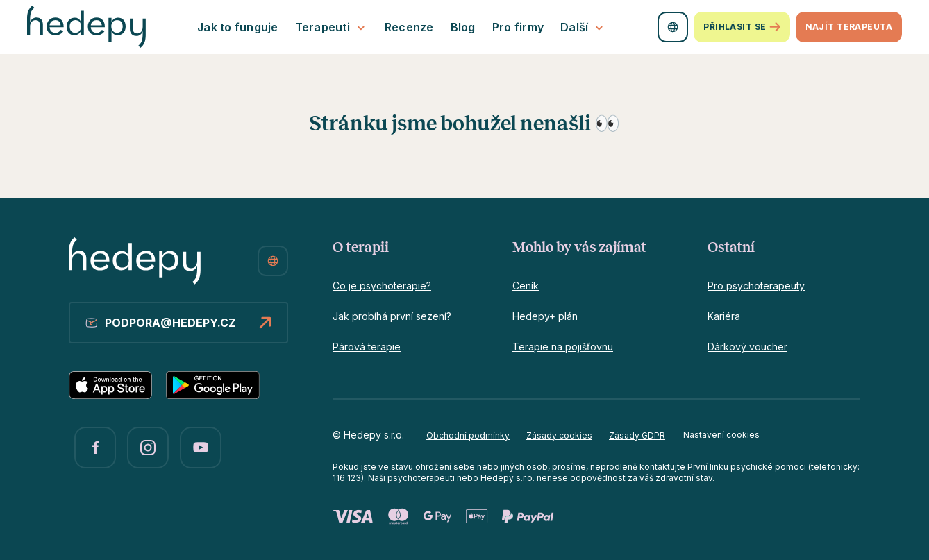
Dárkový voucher (747, 347)
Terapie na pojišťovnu (563, 347)
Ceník (526, 286)
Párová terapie (367, 347)
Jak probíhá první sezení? (392, 316)
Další (583, 27)
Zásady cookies (559, 435)
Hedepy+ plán (545, 316)
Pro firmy (518, 27)
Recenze (409, 27)
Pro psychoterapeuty (756, 286)
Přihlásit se (742, 27)
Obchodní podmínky (468, 435)
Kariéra (724, 316)
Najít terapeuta (849, 27)
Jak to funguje (238, 27)
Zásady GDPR (637, 435)
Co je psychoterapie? (382, 286)
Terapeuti (332, 27)
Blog (463, 27)
